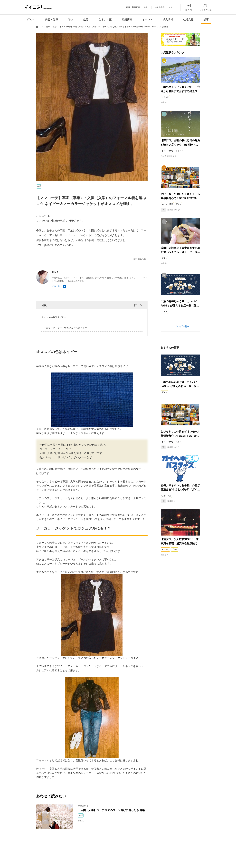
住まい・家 (105, 20)
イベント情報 (167, 151)
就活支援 (188, 20)
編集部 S (168, 501)
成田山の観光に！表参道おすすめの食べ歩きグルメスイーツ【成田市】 (180, 252)
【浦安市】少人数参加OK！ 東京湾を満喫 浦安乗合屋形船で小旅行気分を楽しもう (180, 544)
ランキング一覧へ (180, 327)
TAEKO (81, 821)
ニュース (179, 151)
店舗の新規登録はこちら (137, 8)
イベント (147, 20)
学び (71, 20)
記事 (206, 20)
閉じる (138, 305)
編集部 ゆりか (170, 210)
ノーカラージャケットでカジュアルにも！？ (64, 328)
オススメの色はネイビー (54, 318)
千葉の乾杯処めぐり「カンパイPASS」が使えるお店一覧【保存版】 (180, 306)
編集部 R (165, 555)
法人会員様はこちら (164, 8)
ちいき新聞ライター (170, 156)
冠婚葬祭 (127, 20)
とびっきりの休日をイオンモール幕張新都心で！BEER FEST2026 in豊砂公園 (180, 198)
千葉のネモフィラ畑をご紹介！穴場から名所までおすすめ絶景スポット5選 (180, 91)
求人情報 (168, 20)
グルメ (31, 20)
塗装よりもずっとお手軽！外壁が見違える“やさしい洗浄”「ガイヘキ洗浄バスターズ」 (180, 490)
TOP (41, 27)
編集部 (164, 103)
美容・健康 (52, 20)
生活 (86, 20)
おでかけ (165, 98)
